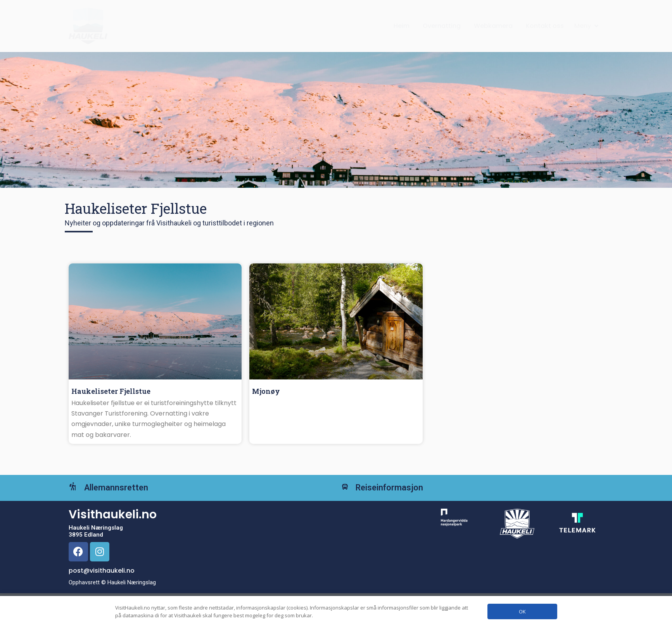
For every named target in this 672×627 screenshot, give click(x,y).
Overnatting (442, 26)
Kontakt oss (545, 26)
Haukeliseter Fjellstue (111, 391)
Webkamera (493, 26)
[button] (587, 26)
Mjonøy (266, 391)
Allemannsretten (128, 493)
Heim (402, 26)
